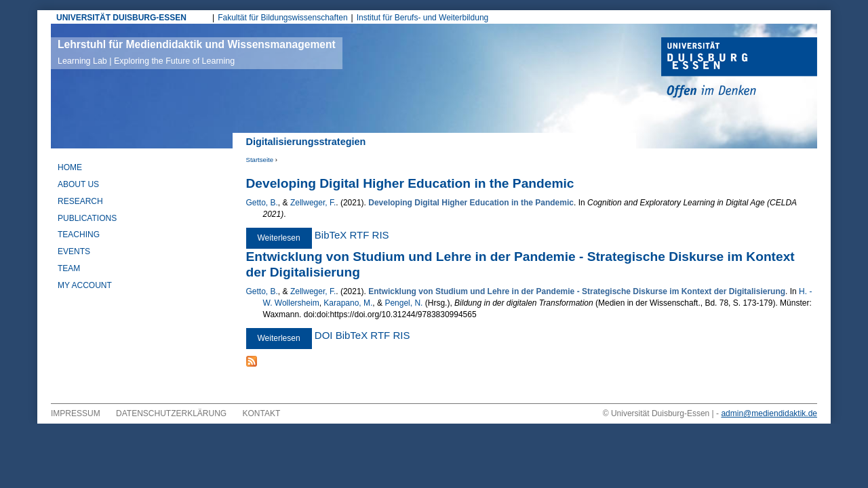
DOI (324, 335)
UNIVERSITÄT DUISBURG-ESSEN (121, 18)
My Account (85, 285)
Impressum (76, 413)
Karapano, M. (348, 303)
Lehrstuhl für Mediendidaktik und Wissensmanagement (197, 52)
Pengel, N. (403, 303)
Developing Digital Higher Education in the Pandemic (410, 183)
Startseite (260, 160)
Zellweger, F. (313, 203)
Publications (87, 218)
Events (74, 251)
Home (70, 167)
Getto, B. (262, 203)
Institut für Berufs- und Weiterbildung (423, 18)
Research (80, 201)
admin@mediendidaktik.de (769, 413)
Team (69, 268)
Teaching (79, 235)
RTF (360, 235)
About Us (78, 184)
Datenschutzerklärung (171, 413)
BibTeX (331, 235)
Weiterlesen (285, 238)
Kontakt (262, 413)
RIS (381, 235)
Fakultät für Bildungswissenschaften (282, 18)
